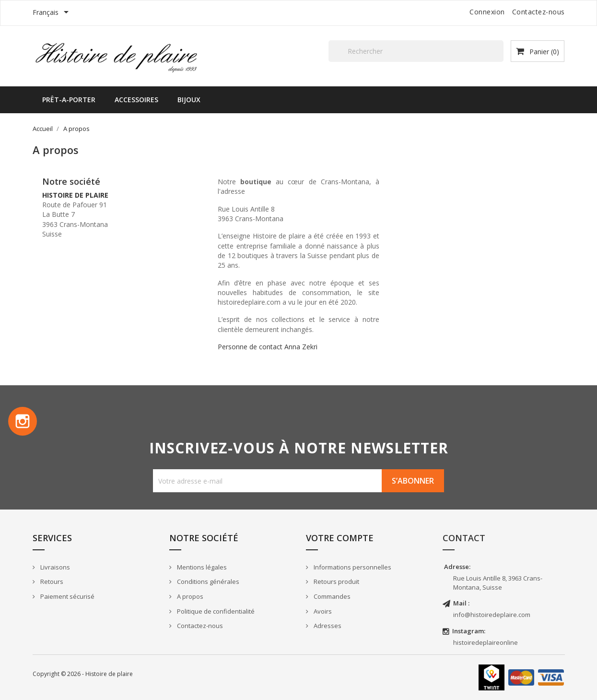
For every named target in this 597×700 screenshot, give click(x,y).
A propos (189, 596)
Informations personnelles (352, 567)
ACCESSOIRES (136, 100)
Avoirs (322, 611)
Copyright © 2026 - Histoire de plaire (83, 674)
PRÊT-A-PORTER (69, 100)
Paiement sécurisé (67, 596)
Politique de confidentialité (215, 611)
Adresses (327, 626)
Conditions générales (207, 581)
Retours (51, 581)
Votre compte (340, 538)
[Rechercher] (416, 51)
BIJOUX (189, 100)
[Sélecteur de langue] (52, 13)
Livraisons (54, 567)
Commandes (331, 596)
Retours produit (336, 581)
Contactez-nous (538, 12)
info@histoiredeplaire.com (492, 615)
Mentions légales (201, 567)
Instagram (23, 421)
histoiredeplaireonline (486, 642)
